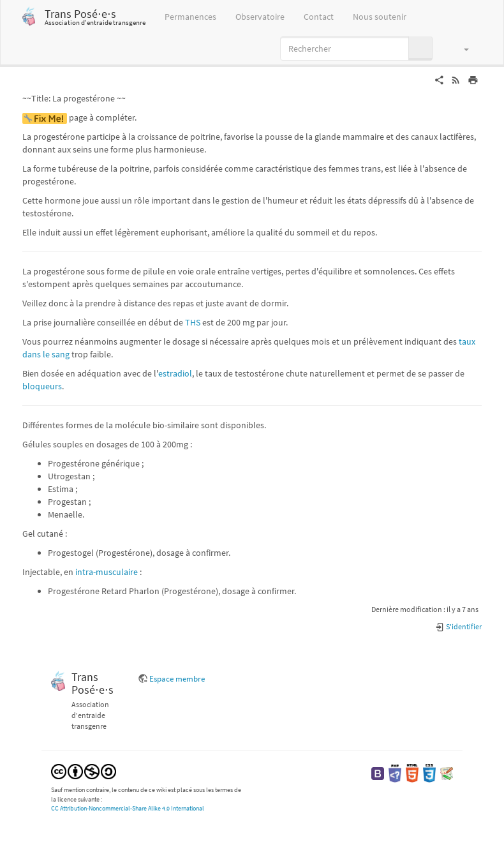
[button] (460, 49)
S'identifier (458, 626)
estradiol (175, 373)
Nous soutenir (380, 17)
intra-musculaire (107, 572)
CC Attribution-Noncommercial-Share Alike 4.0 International (128, 808)
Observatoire (260, 17)
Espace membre (177, 679)
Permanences (190, 17)
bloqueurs (42, 386)
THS (193, 322)
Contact (319, 17)
